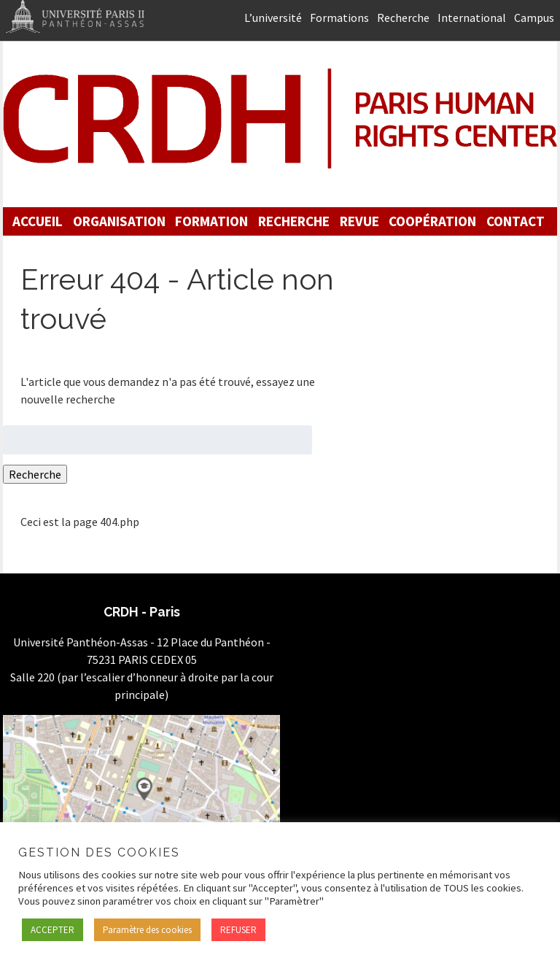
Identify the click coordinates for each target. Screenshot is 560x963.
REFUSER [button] (238, 930)
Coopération (432, 221)
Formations (339, 18)
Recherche (403, 18)
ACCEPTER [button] (52, 930)
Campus (534, 18)
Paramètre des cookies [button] (147, 930)
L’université (273, 18)
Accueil (38, 221)
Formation (211, 221)
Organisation (119, 221)
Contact (516, 221)
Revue (359, 221)
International (472, 18)
